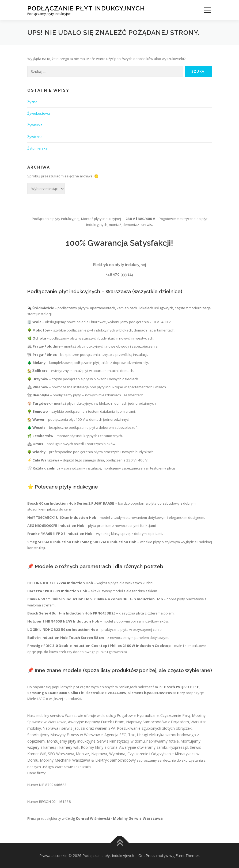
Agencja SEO (115, 735)
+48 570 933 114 (119, 274)
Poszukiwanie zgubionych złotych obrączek (154, 728)
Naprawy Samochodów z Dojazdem (158, 722)
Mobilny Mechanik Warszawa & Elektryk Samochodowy (88, 760)
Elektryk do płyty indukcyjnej (120, 265)
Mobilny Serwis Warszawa (138, 818)
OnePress (147, 856)
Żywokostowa (39, 113)
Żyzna (32, 102)
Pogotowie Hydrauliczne (138, 715)
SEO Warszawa (61, 754)
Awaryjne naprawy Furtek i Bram (96, 722)
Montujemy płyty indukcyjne (71, 741)
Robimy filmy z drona (99, 747)
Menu (207, 10)
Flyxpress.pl (178, 747)
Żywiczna (35, 137)
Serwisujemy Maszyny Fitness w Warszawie (65, 735)
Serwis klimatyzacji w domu (121, 741)
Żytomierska (37, 148)
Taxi (132, 735)
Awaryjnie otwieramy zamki (143, 747)
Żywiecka (35, 125)
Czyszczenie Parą (175, 715)
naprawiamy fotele (163, 741)
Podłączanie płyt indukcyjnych (86, 8)
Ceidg (70, 818)
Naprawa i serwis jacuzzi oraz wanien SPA (79, 728)
